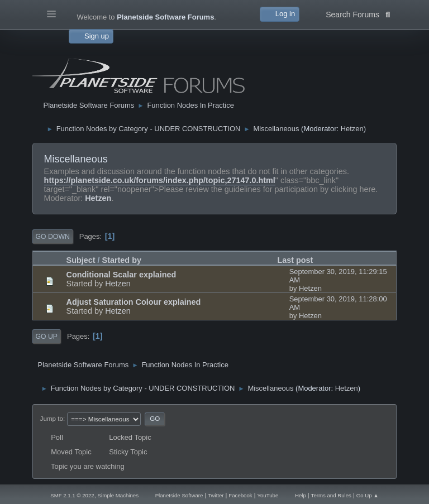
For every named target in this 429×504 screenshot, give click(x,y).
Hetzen (352, 129)
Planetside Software (179, 495)
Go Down (53, 237)
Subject (81, 260)
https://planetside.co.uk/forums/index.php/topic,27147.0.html (160, 180)
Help (301, 495)
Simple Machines (118, 495)
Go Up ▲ (368, 495)
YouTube (268, 495)
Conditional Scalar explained (121, 275)
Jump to (52, 418)
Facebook (240, 495)
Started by (122, 260)
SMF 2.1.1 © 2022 (72, 495)
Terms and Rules (331, 495)
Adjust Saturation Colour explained (134, 302)
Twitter (216, 495)
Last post (295, 260)
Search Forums (358, 13)
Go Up (47, 337)
